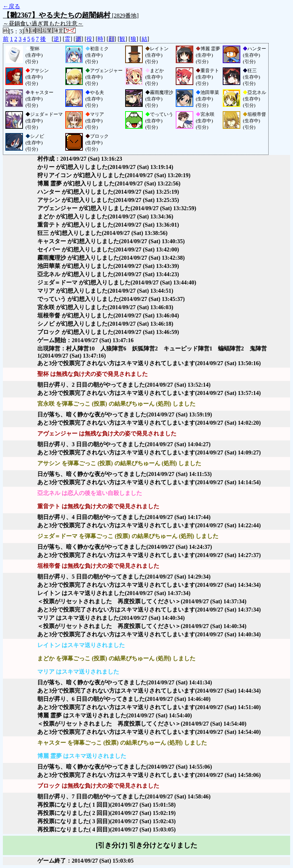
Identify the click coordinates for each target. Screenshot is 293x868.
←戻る (11, 6)
